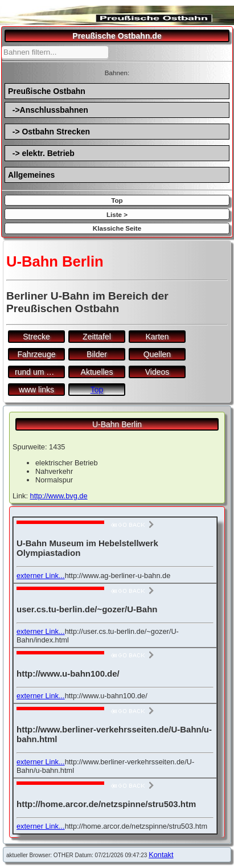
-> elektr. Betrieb (41, 153)
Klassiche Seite (117, 228)
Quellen (157, 354)
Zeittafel (97, 337)
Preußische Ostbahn (47, 91)
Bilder (97, 354)
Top (117, 200)
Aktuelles (97, 372)
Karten (157, 337)
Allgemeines (31, 175)
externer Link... (41, 576)
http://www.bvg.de (59, 496)
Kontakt (161, 855)
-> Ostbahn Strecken (49, 132)
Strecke (36, 337)
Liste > (117, 214)
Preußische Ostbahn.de (117, 36)
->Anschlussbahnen (48, 110)
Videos (157, 372)
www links (36, 390)
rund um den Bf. (40, 372)
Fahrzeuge (37, 354)
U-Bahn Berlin (117, 424)
